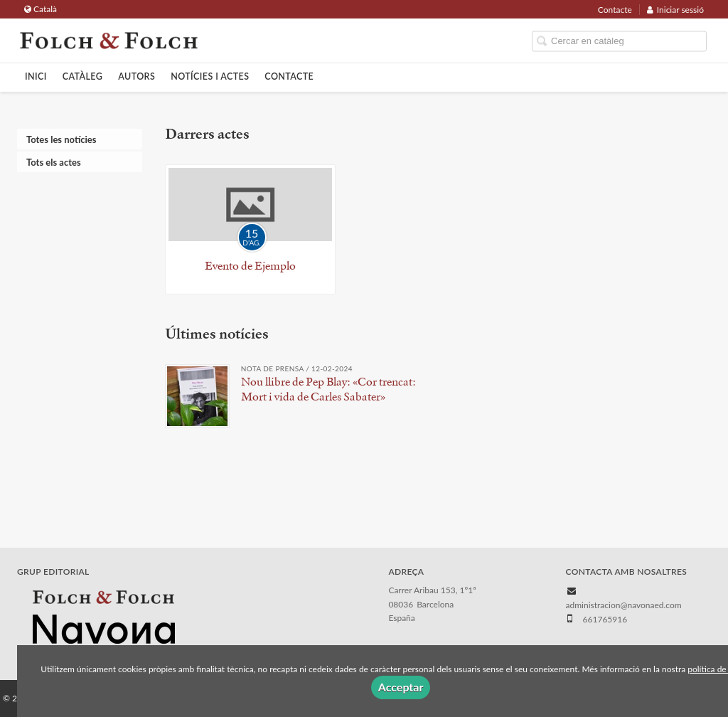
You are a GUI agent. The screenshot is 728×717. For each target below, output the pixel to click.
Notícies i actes (210, 76)
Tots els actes (54, 162)
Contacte (615, 10)
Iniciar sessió (675, 10)
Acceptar (401, 687)
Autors (136, 76)
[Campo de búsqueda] (619, 42)
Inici (36, 76)
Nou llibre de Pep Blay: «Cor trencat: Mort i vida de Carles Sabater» (328, 389)
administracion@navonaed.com (624, 605)
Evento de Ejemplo (250, 266)
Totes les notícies (61, 139)
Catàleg (83, 76)
